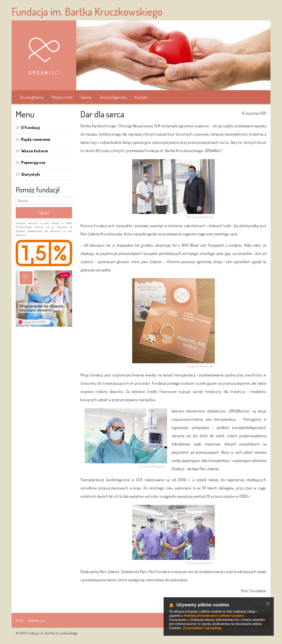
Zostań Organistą (113, 97)
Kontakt (141, 97)
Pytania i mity (62, 97)
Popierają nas (33, 162)
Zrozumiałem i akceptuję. (203, 628)
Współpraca (37, 620)
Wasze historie (35, 151)
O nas (20, 620)
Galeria (86, 97)
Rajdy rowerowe (36, 139)
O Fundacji (31, 127)
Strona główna (32, 97)
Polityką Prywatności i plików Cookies (214, 616)
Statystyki (31, 174)
